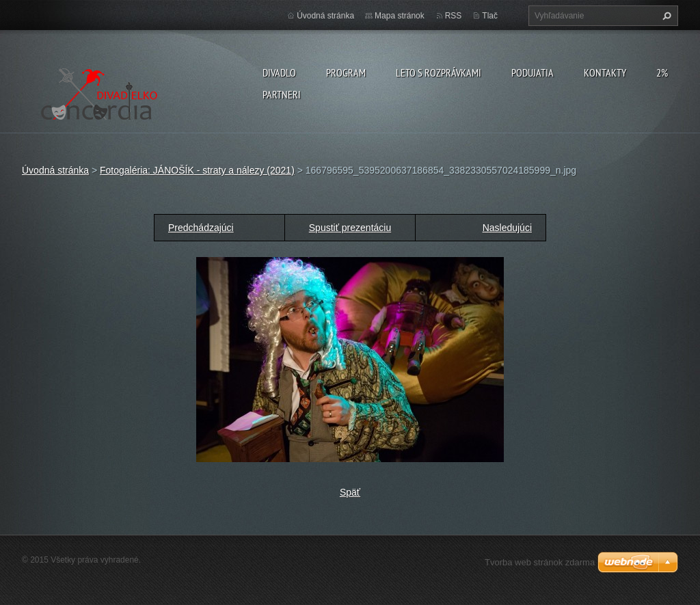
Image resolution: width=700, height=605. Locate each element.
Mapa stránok (400, 16)
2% (662, 72)
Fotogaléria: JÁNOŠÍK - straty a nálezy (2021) (197, 170)
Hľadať (665, 16)
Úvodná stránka (325, 16)
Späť (350, 492)
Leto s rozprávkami (439, 72)
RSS (454, 16)
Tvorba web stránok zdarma (540, 562)
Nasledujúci (507, 228)
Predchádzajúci (201, 228)
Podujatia (533, 72)
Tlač (490, 16)
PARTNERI (282, 94)
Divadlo (279, 72)
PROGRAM (346, 72)
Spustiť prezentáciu (350, 228)
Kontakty (605, 72)
